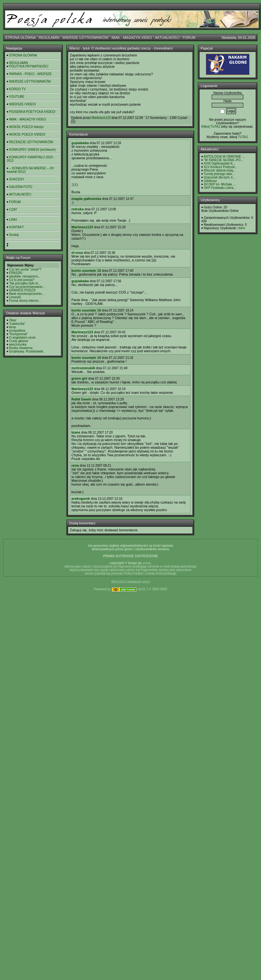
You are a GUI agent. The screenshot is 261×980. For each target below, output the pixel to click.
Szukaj (14, 235)
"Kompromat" (18, 334)
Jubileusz (210, 181)
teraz (13, 327)
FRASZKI (16, 273)
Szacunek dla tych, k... (220, 177)
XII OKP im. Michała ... (220, 184)
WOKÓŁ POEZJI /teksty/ (26, 127)
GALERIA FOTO (21, 187)
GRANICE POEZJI (22, 290)
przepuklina (17, 331)
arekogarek (81, 499)
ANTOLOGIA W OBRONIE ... (224, 157)
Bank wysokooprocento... (27, 294)
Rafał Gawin (81, 399)
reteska (78, 209)
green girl (79, 378)
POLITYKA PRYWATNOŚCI (29, 66)
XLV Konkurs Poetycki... (221, 167)
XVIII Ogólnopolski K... (220, 163)
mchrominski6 (83, 368)
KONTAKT (16, 227)
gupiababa (80, 143)
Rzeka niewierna (21, 348)
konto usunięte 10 (86, 271)
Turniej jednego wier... (219, 174)
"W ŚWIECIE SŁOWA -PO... (224, 160)
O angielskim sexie (22, 338)
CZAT (13, 210)
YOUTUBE (17, 97)
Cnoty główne (19, 341)
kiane (76, 432)
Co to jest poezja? (22, 280)
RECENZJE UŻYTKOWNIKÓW (31, 142)
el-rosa (77, 253)
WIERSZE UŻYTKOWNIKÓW (85, 38)
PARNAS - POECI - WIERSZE (30, 74)
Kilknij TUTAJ (211, 127)
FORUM (189, 38)
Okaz (13, 320)
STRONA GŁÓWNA (20, 38)
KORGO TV (18, 89)
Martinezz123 (101, 118)
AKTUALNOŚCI (167, 38)
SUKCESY (17, 179)
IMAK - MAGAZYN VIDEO (132, 38)
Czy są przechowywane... (27, 287)
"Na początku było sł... (25, 283)
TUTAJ (243, 137)
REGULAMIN (49, 38)
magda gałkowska (86, 199)
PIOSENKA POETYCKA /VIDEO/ (32, 112)
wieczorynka (18, 344)
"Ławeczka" (17, 324)
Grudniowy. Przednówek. (27, 351)
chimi (241, 228)
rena (75, 465)
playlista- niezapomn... (25, 276)
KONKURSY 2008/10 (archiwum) (32, 150)
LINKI (13, 220)
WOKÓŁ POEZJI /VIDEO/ (27, 134)
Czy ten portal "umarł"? (25, 269)
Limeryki (15, 297)
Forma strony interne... (25, 301)
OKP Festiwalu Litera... (220, 188)
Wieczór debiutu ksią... (220, 170)
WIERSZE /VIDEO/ (23, 104)
